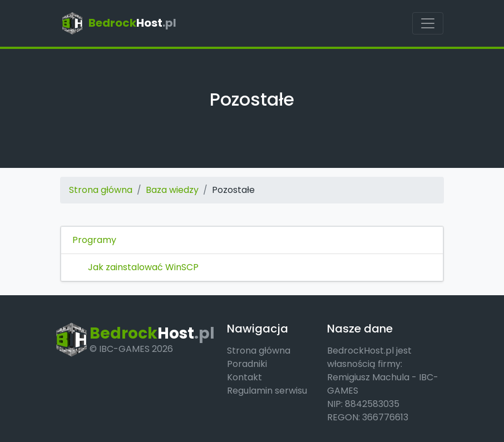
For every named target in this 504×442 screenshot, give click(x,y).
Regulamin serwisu (267, 391)
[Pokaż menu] (428, 23)
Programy (94, 240)
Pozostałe (233, 190)
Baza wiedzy (172, 190)
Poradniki (247, 364)
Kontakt (244, 377)
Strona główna (101, 190)
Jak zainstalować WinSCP (143, 267)
